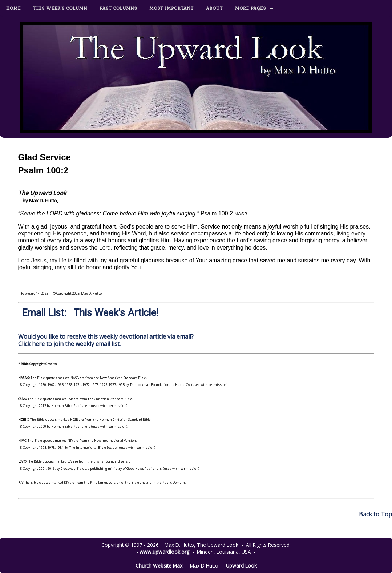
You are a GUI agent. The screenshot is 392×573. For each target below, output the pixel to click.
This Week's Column (60, 8)
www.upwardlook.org (164, 552)
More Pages (250, 8)
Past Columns (119, 8)
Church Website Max (159, 566)
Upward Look (241, 566)
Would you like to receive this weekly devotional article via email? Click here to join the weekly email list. (106, 340)
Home (14, 8)
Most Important (172, 8)
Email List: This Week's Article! (90, 313)
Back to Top (375, 514)
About (214, 8)
